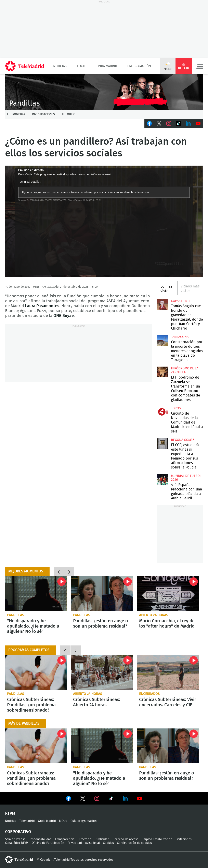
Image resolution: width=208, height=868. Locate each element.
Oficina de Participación (48, 843)
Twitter (159, 123)
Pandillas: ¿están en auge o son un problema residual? (102, 594)
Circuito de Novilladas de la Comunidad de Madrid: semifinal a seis (162, 412)
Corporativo (18, 832)
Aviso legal (92, 843)
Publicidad (102, 839)
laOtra (63, 821)
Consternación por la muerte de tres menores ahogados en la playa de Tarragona (162, 340)
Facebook (149, 123)
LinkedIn (188, 123)
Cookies (108, 843)
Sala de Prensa (15, 839)
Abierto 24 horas (154, 615)
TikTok (179, 123)
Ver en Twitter (83, 799)
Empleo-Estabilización (157, 839)
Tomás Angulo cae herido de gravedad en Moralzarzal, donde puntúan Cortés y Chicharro (162, 304)
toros (176, 408)
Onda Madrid (107, 66)
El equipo (69, 114)
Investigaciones (43, 114)
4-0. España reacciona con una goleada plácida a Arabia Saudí (162, 479)
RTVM (10, 813)
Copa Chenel (181, 301)
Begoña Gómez (183, 440)
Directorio (84, 839)
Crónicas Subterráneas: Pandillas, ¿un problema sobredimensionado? (36, 672)
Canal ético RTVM (17, 843)
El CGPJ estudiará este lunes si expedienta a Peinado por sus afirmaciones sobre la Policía (162, 443)
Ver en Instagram (97, 798)
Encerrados (149, 694)
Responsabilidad (40, 839)
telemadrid (19, 859)
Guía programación (84, 821)
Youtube (198, 123)
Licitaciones (184, 839)
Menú (200, 66)
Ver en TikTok (111, 799)
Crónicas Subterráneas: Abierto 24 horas (102, 672)
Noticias (60, 66)
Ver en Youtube (140, 798)
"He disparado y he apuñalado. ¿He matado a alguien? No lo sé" (36, 594)
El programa (16, 114)
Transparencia (65, 839)
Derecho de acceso (126, 839)
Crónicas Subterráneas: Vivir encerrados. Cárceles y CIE (168, 672)
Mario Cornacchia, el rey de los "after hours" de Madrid (168, 594)
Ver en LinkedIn (125, 798)
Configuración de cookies (134, 843)
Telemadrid (27, 821)
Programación (139, 66)
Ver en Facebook (68, 799)
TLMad (82, 66)
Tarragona (180, 337)
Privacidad (75, 843)
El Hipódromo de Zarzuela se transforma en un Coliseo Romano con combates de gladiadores (162, 372)
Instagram (169, 123)
